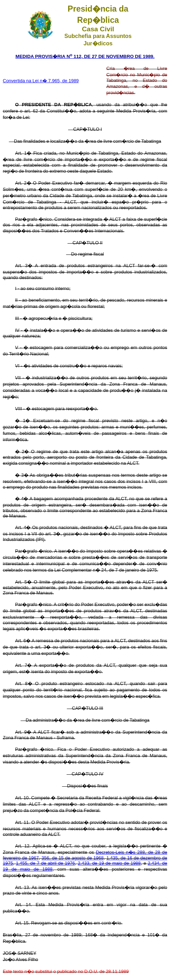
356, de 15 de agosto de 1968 (73, 858)
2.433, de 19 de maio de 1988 (109, 863)
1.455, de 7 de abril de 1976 (45, 863)
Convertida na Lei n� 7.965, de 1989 (41, 81)
